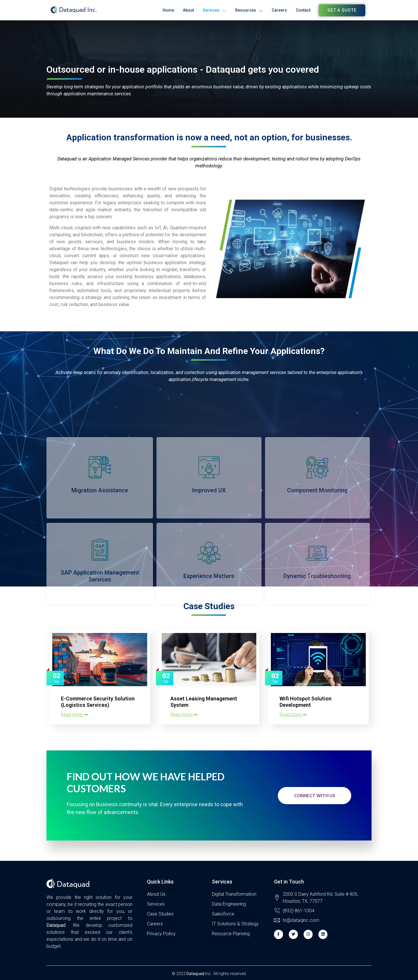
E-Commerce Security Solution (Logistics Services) (98, 702)
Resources (249, 10)
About (188, 10)
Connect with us (315, 795)
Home (168, 10)
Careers (279, 10)
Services (215, 10)
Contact (303, 10)
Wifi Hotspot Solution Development (306, 702)
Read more (74, 714)
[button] (342, 10)
